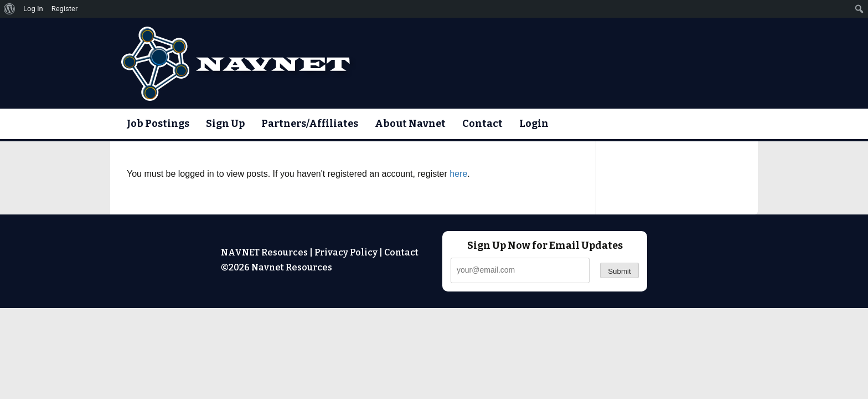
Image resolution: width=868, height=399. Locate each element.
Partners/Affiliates (310, 124)
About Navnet (410, 124)
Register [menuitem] (65, 9)
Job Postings (158, 124)
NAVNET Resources (264, 252)
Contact (482, 124)
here (458, 174)
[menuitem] (10, 9)
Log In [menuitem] (33, 9)
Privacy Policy (346, 252)
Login (534, 124)
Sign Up (225, 124)
